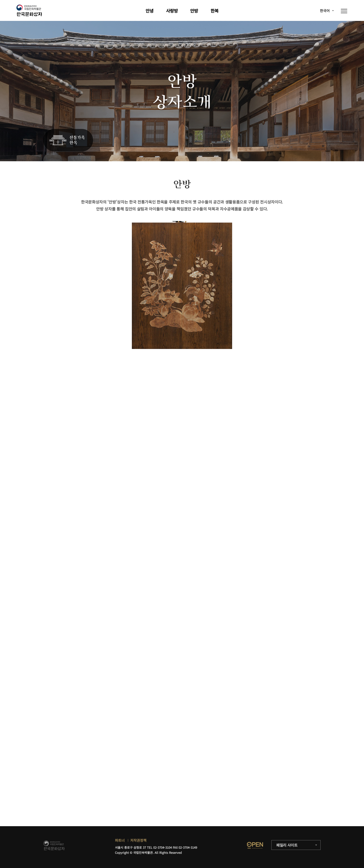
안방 (194, 11)
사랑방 (172, 11)
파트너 (120, 840)
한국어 (325, 11)
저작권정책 (138, 840)
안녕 (149, 11)
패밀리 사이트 (287, 845)
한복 (214, 11)
